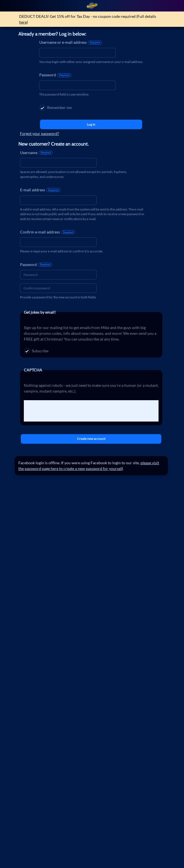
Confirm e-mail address (48, 232)
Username (36, 153)
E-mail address (40, 190)
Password (55, 75)
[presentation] (65, 411)
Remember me (56, 108)
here (23, 22)
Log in (91, 124)
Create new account (91, 439)
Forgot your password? (40, 133)
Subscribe (36, 351)
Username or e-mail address (71, 42)
